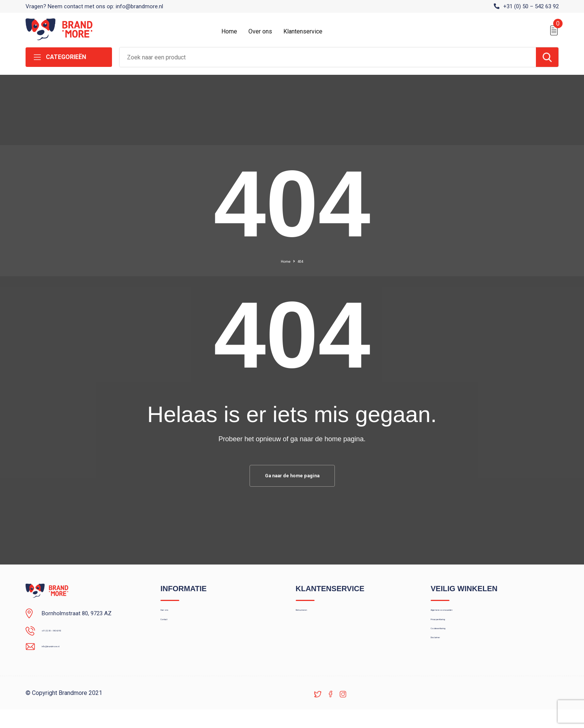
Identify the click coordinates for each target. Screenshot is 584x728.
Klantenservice (303, 31)
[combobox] (328, 57)
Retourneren (311, 617)
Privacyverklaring (451, 633)
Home (229, 31)
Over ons (260, 31)
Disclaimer (443, 665)
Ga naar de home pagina (292, 477)
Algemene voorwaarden (460, 617)
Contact (170, 633)
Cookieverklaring (451, 649)
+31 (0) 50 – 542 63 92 (531, 6)
